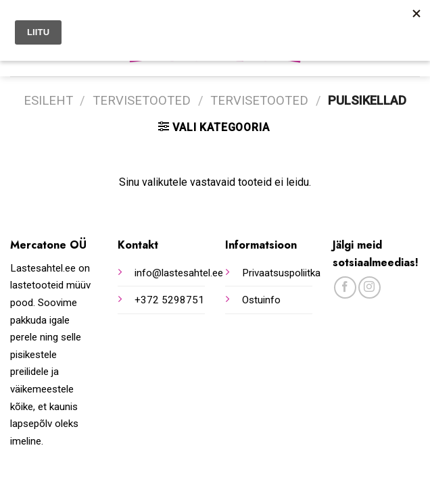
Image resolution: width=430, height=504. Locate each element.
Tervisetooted (142, 100)
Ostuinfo (261, 300)
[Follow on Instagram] (369, 287)
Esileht (48, 100)
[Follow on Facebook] (345, 287)
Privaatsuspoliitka (281, 273)
